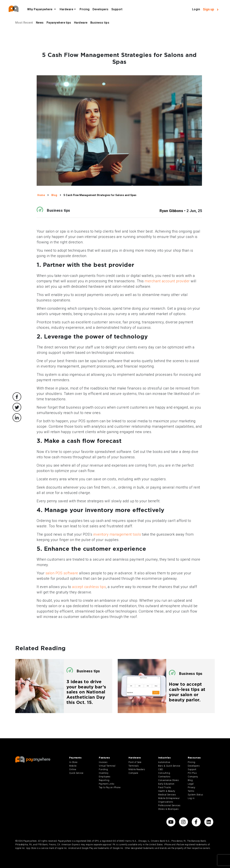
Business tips (100, 23)
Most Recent (24, 23)
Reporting (104, 780)
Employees (105, 777)
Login (196, 9)
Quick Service (76, 773)
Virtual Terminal (107, 766)
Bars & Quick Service (169, 766)
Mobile (73, 766)
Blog (190, 780)
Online (73, 769)
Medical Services (167, 795)
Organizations (166, 802)
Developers (101, 9)
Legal (191, 784)
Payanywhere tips (59, 23)
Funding (103, 769)
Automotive (164, 762)
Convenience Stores (168, 780)
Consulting (164, 773)
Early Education (166, 784)
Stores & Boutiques (168, 809)
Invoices (103, 762)
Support (117, 9)
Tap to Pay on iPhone (110, 787)
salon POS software (62, 573)
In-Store (73, 762)
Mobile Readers (137, 769)
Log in (191, 798)
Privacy (192, 787)
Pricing (85, 9)
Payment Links (107, 784)
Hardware (66, 9)
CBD (161, 769)
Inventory (104, 773)
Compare (133, 773)
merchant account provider (167, 281)
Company (193, 777)
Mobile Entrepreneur (169, 798)
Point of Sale (135, 762)
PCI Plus (192, 773)
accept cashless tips (89, 587)
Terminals (134, 766)
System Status (195, 795)
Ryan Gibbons (171, 211)
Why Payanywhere (40, 9)
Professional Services (169, 805)
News (40, 23)
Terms (191, 791)
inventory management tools (117, 534)
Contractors (164, 777)
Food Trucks (165, 787)
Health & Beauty (167, 791)
